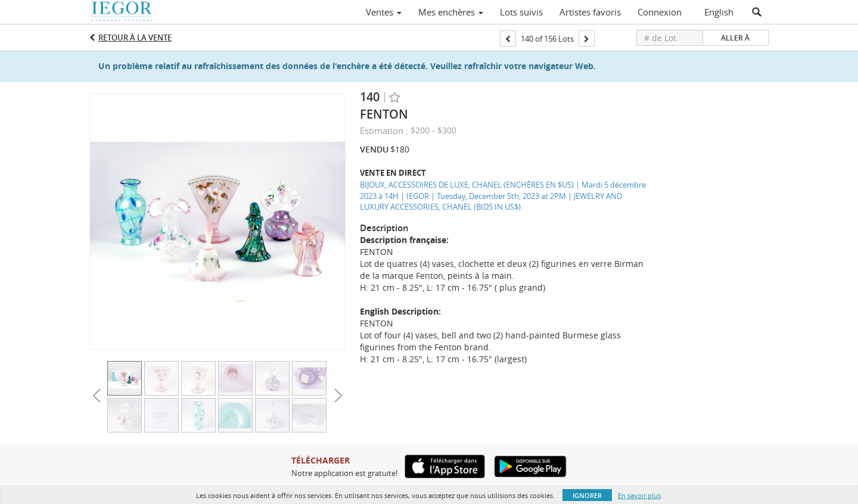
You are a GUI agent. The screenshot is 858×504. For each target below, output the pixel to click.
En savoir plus (639, 495)
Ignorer (587, 495)
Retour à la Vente (135, 38)
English (719, 12)
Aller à (735, 38)
